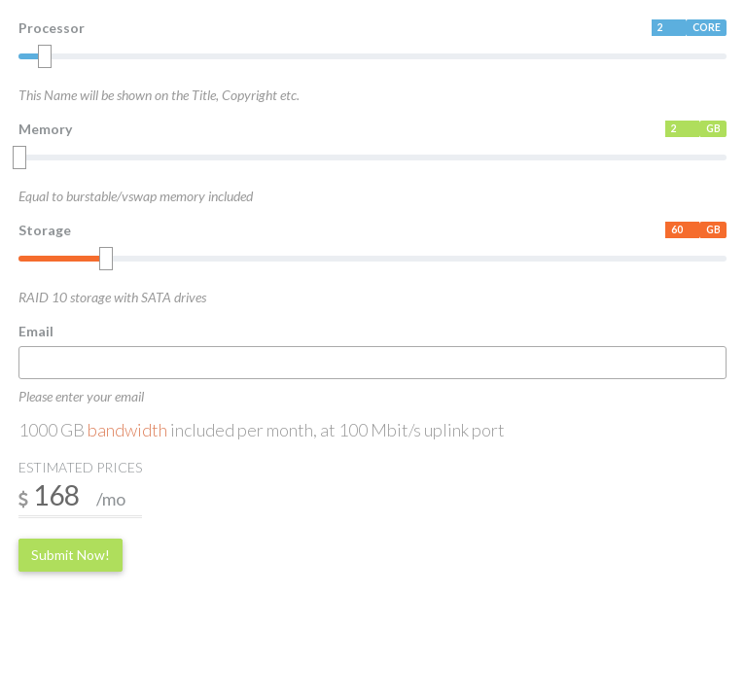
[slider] (45, 56)
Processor (52, 28)
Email (36, 331)
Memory (45, 129)
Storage (45, 230)
